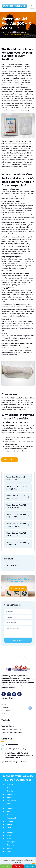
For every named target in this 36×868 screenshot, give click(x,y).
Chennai (10, 808)
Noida (9, 835)
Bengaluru (11, 791)
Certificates (6, 711)
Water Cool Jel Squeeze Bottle (12, 733)
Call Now (18, 866)
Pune (9, 812)
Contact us (5, 714)
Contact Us (8, 460)
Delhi (9, 788)
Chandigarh (11, 842)
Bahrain (10, 848)
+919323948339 (18, 588)
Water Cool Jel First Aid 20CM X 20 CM (18, 525)
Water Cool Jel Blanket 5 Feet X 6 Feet (18, 488)
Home (3, 32)
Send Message (18, 640)
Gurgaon (10, 832)
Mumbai (10, 785)
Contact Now (30, 866)
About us (5, 707)
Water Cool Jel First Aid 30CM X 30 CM (18, 516)
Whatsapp (6, 866)
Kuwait (9, 824)
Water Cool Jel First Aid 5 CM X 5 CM (18, 544)
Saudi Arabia (11, 801)
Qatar (9, 828)
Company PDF (12, 566)
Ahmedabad (11, 818)
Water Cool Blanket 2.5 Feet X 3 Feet (18, 478)
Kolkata (10, 815)
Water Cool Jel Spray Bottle (11, 729)
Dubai (9, 804)
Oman (9, 851)
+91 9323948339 (11, 745)
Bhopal (9, 797)
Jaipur (9, 839)
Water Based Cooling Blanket (18, 32)
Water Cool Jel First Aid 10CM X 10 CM (18, 534)
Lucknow (10, 821)
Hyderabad (11, 794)
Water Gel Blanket (8, 726)
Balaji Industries (21, 860)
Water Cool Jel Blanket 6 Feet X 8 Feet (18, 497)
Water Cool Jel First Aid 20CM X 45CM (18, 506)
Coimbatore (11, 845)
